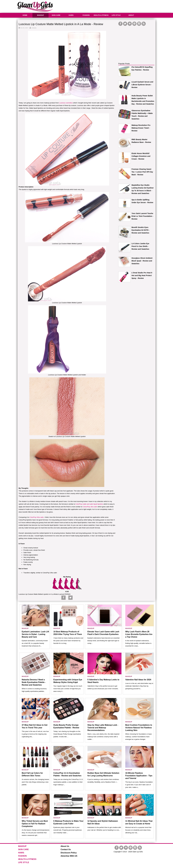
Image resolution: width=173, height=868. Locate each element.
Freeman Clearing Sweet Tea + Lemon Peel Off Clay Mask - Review (142, 172)
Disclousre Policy (69, 853)
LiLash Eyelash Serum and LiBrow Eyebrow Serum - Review (142, 85)
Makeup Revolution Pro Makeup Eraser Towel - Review (141, 128)
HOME (25, 15)
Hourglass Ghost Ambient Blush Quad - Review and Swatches (142, 261)
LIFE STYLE (116, 15)
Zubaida (34, 28)
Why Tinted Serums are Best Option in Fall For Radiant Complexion (35, 824)
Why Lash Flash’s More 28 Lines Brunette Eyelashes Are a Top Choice (139, 634)
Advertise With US (69, 856)
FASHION (86, 15)
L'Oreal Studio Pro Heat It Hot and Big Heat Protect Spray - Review (142, 275)
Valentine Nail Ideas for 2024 (138, 680)
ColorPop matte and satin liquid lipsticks (89, 504)
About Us (65, 846)
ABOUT (131, 15)
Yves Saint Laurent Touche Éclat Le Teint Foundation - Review (142, 216)
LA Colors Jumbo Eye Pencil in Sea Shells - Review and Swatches (140, 246)
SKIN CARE (56, 15)
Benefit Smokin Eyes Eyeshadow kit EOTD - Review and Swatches (141, 230)
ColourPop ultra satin (90, 507)
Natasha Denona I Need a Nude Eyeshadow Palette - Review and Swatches (34, 682)
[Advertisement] (112, 6)
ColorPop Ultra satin (37, 517)
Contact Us (66, 849)
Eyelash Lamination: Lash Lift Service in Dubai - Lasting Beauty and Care (35, 634)
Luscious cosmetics (66, 103)
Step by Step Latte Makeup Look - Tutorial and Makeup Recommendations (103, 728)
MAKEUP (40, 15)
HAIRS (71, 15)
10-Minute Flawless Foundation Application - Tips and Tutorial (139, 776)
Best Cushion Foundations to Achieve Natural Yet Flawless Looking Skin (139, 728)
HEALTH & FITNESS (101, 15)
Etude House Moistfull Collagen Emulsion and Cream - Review (141, 156)
